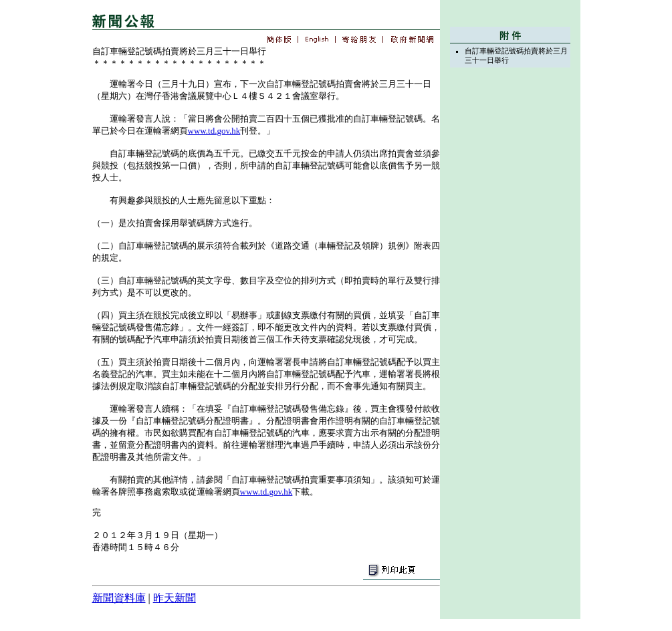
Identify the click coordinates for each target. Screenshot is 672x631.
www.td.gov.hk (214, 131)
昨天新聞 (175, 598)
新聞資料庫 (119, 598)
